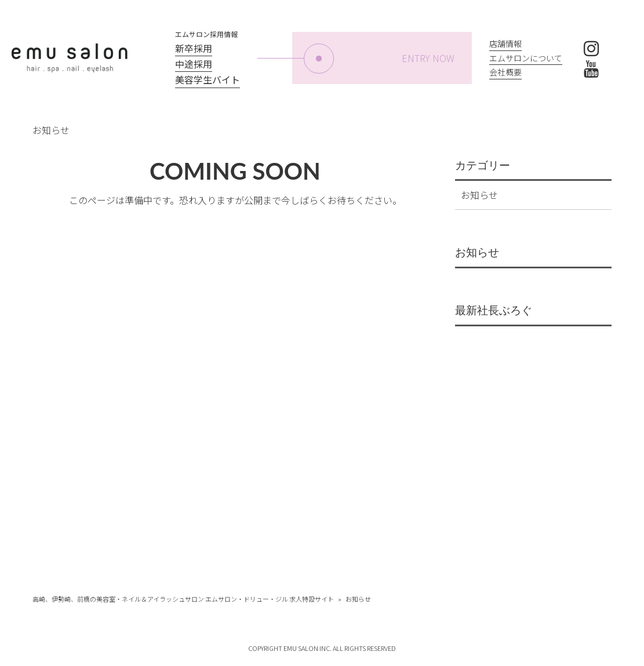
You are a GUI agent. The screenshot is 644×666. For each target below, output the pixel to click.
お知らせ (479, 195)
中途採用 (194, 64)
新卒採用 (194, 48)
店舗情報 (505, 43)
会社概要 (505, 72)
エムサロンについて (526, 58)
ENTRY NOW (379, 59)
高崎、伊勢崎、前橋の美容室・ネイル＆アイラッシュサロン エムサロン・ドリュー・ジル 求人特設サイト (183, 599)
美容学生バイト (208, 79)
